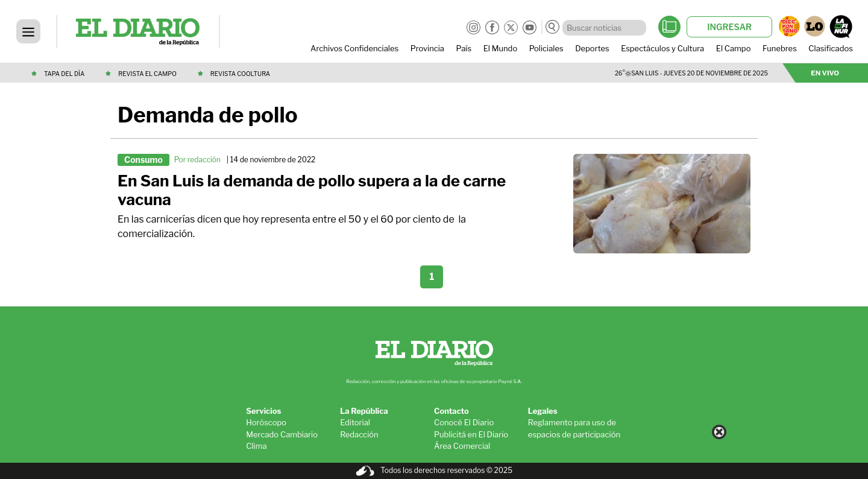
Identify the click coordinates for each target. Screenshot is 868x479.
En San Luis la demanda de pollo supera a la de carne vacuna (312, 190)
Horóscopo (266, 422)
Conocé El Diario (464, 422)
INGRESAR (729, 27)
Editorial (355, 422)
